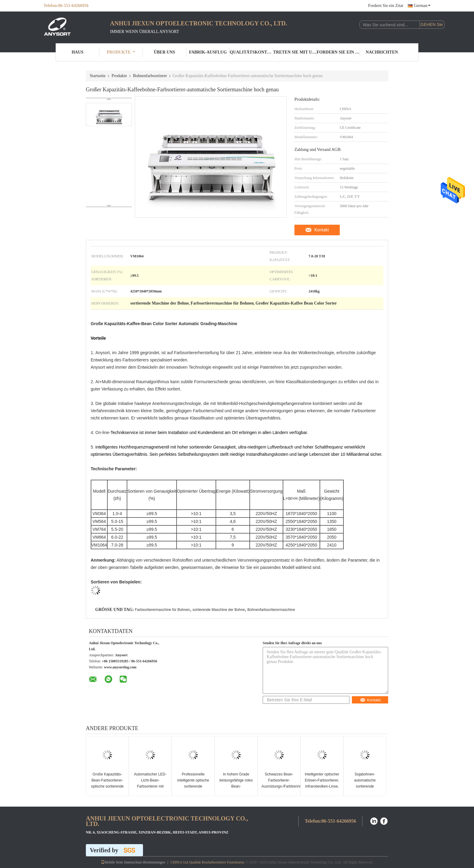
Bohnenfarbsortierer (150, 76)
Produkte (121, 52)
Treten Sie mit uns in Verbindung (295, 52)
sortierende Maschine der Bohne (219, 610)
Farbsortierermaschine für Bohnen (162, 610)
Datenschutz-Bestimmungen (144, 862)
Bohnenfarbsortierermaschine (271, 610)
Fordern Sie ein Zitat (386, 6)
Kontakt (322, 230)
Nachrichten (382, 52)
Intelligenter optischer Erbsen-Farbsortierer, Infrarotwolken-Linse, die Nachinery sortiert (322, 783)
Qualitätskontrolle (252, 52)
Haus (78, 52)
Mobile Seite (112, 862)
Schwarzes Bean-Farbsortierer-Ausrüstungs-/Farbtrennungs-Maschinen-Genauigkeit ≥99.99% (280, 786)
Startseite (98, 76)
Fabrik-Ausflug (208, 52)
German (422, 6)
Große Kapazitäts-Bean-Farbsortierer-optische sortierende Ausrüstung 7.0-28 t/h (107, 783)
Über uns (164, 52)
